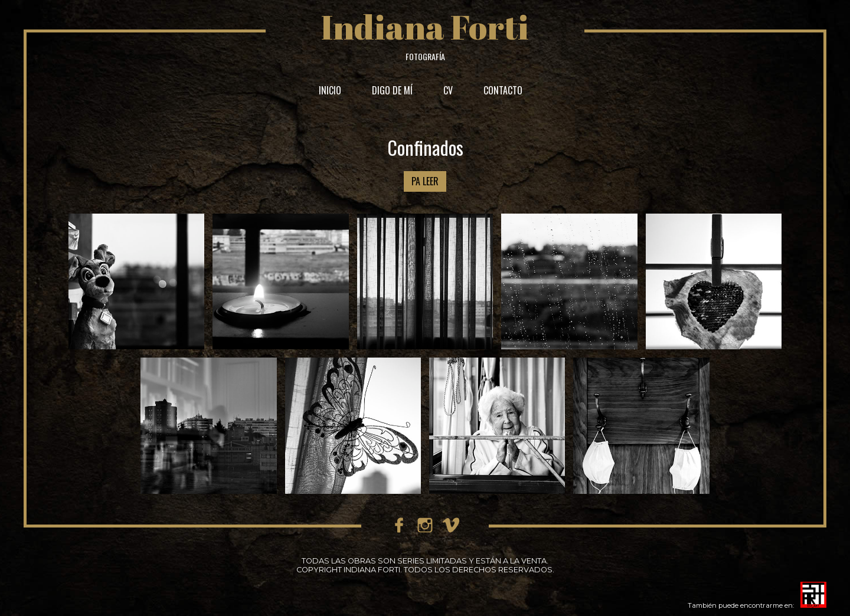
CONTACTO (503, 90)
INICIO (330, 90)
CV (448, 90)
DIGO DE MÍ (392, 90)
